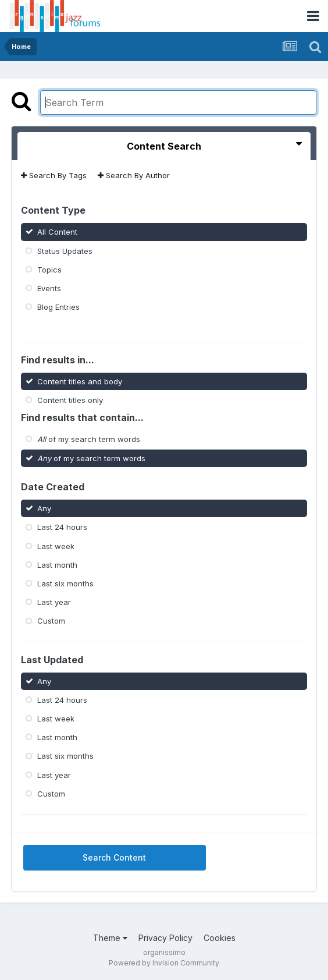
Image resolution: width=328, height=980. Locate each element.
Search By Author (134, 175)
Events (49, 288)
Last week (56, 546)
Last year (54, 602)
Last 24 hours (62, 527)
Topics (49, 270)
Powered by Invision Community (164, 963)
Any (44, 508)
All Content (57, 232)
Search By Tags (54, 175)
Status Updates (65, 250)
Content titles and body (80, 381)
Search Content (114, 857)
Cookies (220, 938)
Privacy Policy (165, 938)
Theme (110, 938)
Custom (51, 621)
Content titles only (70, 400)
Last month (57, 565)
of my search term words (89, 439)
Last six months (65, 583)
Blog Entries (58, 307)
